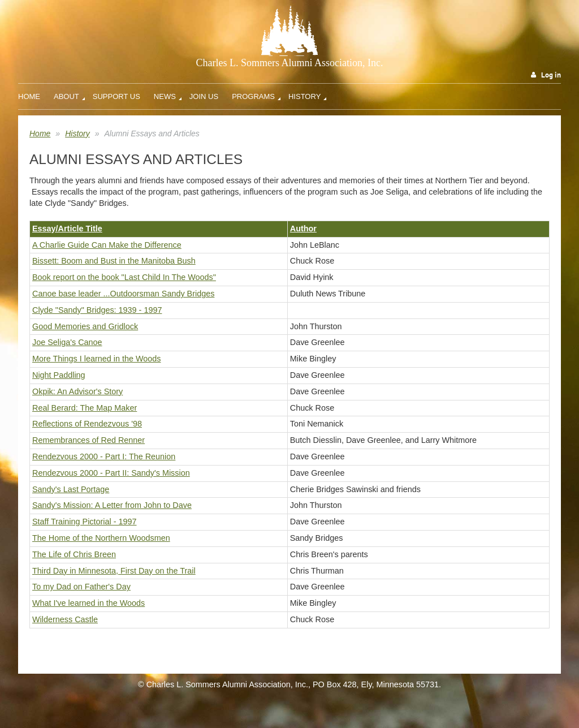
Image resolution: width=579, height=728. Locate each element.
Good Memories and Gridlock (85, 326)
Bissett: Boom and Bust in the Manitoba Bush (114, 261)
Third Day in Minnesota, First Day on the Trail (114, 571)
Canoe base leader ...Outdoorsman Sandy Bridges (123, 294)
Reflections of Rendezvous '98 (87, 424)
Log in (551, 75)
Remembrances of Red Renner (88, 440)
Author (303, 229)
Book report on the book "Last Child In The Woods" (124, 277)
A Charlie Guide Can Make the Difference (107, 245)
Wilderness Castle (65, 619)
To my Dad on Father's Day (81, 587)
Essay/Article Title (67, 229)
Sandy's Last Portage (71, 489)
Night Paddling (59, 375)
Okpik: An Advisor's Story (77, 391)
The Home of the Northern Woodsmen (101, 538)
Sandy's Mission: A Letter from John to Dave (112, 505)
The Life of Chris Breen (74, 554)
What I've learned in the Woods (88, 603)
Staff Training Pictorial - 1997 (85, 522)
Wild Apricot (471, 707)
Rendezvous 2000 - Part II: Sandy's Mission (111, 473)
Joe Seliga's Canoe (67, 342)
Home (40, 133)
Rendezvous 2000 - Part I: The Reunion (104, 456)
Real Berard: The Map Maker (85, 408)
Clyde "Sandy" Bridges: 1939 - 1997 (97, 310)
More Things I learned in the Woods (96, 359)
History (77, 133)
